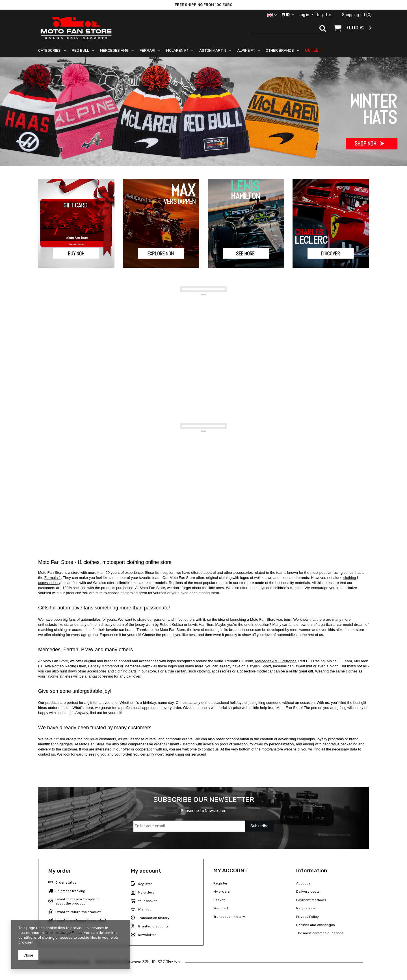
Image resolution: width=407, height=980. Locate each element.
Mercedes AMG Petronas (276, 661)
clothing (350, 578)
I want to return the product (78, 912)
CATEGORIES (49, 50)
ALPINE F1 (246, 50)
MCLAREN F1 (177, 50)
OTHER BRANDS (280, 50)
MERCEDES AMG (114, 50)
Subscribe (259, 826)
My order (60, 871)
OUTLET (313, 50)
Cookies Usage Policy (63, 933)
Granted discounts (153, 926)
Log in (304, 15)
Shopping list (357, 15)
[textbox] (287, 28)
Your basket (147, 901)
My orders (146, 892)
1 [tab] (203, 156)
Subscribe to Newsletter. (203, 811)
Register (324, 15)
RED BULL (80, 50)
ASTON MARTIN (213, 50)
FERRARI (147, 50)
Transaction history (154, 918)
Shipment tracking (70, 891)
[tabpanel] (203, 112)
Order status (66, 882)
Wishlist (144, 909)
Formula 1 (53, 578)
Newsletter (147, 935)
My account (146, 871)
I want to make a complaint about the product (77, 901)
